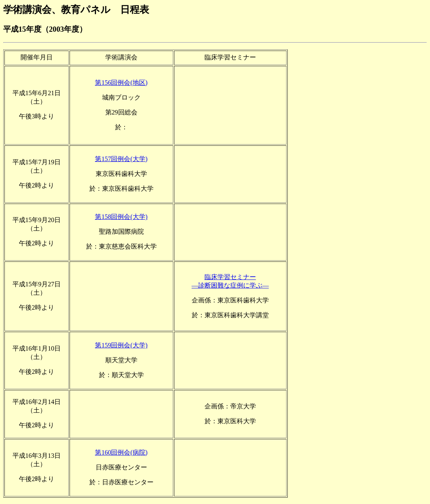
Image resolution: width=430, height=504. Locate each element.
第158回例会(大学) (121, 217)
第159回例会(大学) (121, 345)
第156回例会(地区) (121, 83)
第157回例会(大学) (121, 159)
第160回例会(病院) (121, 452)
